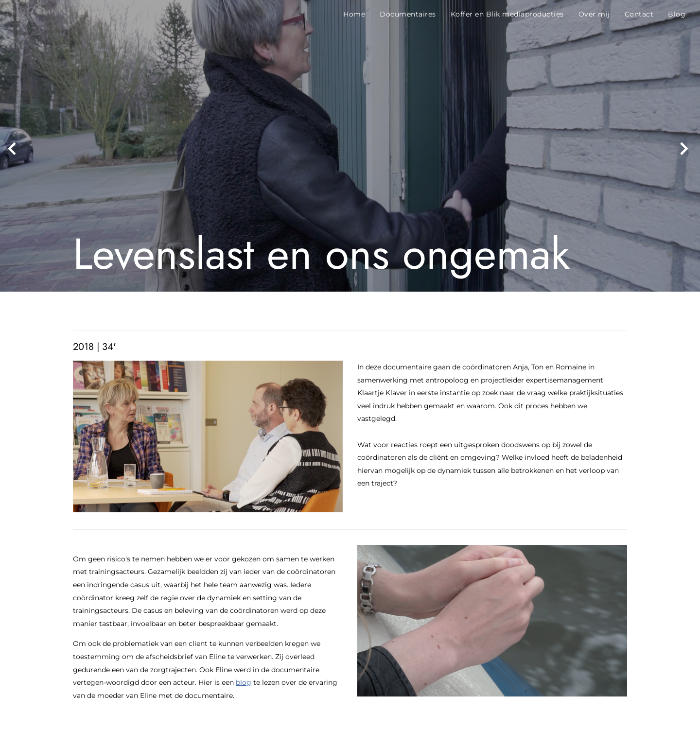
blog (244, 682)
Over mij (594, 14)
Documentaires (408, 14)
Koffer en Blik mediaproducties (507, 14)
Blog (677, 14)
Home (354, 14)
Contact (639, 14)
